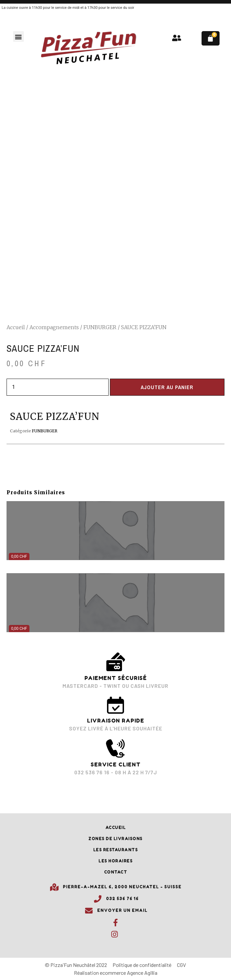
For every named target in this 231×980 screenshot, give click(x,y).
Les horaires (115, 861)
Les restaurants (116, 850)
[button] (18, 37)
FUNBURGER (100, 327)
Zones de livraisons (115, 839)
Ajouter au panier (167, 387)
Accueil (16, 327)
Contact (116, 872)
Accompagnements (54, 327)
